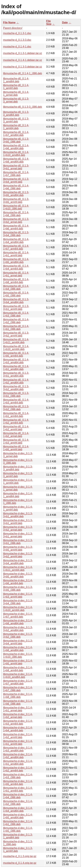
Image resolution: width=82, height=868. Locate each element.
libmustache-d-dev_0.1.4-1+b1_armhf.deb (18, 743)
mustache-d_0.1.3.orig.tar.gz (20, 856)
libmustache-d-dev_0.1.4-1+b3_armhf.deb (18, 595)
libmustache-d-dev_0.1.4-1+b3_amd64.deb (18, 749)
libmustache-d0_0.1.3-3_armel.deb (16, 100)
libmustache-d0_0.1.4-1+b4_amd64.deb (16, 241)
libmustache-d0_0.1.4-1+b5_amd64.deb (16, 261)
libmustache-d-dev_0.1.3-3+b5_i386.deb (18, 588)
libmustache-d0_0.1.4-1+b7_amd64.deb (16, 134)
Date (65, 23)
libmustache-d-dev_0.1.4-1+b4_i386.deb (18, 796)
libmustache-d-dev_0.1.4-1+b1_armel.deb (18, 709)
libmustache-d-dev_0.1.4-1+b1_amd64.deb (18, 762)
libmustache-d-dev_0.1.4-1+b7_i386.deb (18, 689)
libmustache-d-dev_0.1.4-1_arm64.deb (18, 481)
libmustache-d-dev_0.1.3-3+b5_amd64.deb (18, 575)
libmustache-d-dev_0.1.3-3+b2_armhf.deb (18, 555)
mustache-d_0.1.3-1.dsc (17, 33)
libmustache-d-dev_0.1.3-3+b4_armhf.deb (18, 642)
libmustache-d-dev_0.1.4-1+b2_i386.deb (18, 803)
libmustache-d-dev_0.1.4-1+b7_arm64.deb (18, 615)
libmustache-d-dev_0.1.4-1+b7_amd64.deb (18, 682)
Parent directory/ (13, 28)
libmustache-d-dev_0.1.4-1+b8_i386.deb (18, 696)
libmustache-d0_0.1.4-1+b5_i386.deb (16, 294)
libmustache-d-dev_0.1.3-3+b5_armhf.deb (18, 548)
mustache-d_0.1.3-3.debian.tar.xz (23, 67)
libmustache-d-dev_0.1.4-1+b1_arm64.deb (18, 789)
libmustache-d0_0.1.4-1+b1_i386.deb (16, 328)
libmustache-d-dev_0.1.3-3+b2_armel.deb (18, 528)
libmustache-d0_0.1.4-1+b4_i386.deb (16, 287)
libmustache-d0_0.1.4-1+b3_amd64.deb (16, 361)
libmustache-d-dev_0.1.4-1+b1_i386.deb (18, 823)
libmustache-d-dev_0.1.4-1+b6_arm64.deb (18, 582)
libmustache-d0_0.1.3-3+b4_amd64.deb (16, 301)
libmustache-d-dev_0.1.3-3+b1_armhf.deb (18, 522)
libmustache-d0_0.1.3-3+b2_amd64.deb (16, 388)
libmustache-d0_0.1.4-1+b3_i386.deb (16, 314)
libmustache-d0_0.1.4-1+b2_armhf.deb (16, 428)
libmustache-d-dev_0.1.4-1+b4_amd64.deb (18, 809)
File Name (9, 23)
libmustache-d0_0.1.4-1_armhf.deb (16, 87)
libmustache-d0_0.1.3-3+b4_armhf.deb (16, 180)
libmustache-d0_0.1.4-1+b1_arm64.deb (16, 415)
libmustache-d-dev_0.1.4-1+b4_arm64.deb (18, 729)
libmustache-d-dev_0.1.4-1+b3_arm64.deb (18, 722)
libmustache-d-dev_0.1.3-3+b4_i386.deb (18, 602)
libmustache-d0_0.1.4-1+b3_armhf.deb (16, 441)
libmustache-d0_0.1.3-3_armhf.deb (16, 120)
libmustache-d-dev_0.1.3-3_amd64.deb (18, 468)
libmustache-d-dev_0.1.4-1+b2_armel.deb (18, 716)
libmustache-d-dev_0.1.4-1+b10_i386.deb (18, 655)
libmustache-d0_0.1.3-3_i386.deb (23, 107)
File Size (49, 23)
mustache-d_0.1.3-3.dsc (17, 40)
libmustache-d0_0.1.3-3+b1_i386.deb (16, 395)
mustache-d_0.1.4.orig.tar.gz (20, 863)
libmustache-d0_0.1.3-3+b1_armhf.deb (16, 308)
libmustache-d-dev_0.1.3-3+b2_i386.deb (18, 635)
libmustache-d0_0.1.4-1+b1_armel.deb (16, 274)
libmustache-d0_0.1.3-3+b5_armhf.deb (16, 201)
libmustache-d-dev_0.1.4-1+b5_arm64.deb (18, 783)
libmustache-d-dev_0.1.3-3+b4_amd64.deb (18, 562)
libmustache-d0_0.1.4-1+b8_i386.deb (16, 214)
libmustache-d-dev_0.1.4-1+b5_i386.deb (18, 829)
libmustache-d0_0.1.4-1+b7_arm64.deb (16, 247)
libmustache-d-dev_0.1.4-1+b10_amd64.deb (18, 676)
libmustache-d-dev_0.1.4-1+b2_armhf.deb (18, 736)
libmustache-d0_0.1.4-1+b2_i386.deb (16, 321)
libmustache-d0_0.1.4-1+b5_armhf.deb (16, 448)
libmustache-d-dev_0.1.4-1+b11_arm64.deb (18, 569)
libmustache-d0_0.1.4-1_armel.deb (16, 93)
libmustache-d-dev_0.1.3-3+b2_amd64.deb (18, 629)
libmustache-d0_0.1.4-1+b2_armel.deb (16, 435)
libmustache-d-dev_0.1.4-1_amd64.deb (18, 495)
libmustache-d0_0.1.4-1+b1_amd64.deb (16, 368)
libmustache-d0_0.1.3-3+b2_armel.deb (16, 221)
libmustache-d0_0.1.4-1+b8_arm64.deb (16, 281)
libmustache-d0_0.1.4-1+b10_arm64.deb (16, 348)
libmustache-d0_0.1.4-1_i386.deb (23, 73)
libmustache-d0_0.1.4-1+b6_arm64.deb (16, 227)
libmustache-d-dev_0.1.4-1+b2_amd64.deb (18, 756)
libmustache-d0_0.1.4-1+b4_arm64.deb (16, 267)
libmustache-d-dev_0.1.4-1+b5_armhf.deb (18, 662)
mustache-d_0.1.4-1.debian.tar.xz (23, 60)
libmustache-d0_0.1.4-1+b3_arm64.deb (16, 401)
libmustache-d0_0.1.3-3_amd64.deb (16, 113)
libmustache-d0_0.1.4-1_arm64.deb (16, 127)
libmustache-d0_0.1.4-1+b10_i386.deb (16, 207)
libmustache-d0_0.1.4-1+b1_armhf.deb (16, 254)
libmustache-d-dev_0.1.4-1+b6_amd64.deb (18, 649)
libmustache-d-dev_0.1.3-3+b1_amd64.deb (18, 515)
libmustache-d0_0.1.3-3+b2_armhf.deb (16, 334)
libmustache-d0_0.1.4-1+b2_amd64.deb (16, 381)
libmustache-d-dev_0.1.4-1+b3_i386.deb (18, 776)
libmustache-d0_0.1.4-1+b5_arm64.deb (16, 354)
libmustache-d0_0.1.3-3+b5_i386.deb (16, 140)
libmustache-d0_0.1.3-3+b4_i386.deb (16, 234)
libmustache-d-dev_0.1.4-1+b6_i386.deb (18, 702)
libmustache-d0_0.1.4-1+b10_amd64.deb (16, 154)
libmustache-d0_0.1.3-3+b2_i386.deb (16, 408)
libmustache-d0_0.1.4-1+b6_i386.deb (16, 187)
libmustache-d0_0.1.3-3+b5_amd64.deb (16, 194)
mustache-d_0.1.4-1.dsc (17, 47)
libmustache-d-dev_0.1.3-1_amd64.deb (18, 836)
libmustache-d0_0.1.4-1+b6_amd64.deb (16, 147)
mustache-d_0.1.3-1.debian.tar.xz (23, 53)
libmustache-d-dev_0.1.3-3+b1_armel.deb (18, 535)
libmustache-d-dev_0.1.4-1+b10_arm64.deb (18, 609)
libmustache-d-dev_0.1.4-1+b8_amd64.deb (18, 622)
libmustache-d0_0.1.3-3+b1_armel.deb (16, 167)
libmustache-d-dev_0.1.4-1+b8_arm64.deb (18, 669)
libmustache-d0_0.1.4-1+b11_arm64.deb (16, 341)
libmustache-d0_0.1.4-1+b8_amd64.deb (16, 160)
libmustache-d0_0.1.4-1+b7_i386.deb (16, 174)
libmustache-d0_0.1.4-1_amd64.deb (16, 80)
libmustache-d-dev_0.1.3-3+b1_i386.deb (18, 542)
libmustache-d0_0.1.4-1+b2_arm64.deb (16, 421)
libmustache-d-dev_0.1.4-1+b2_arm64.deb (18, 769)
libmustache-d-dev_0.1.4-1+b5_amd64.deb (18, 816)
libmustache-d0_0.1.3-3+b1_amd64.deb (16, 374)
